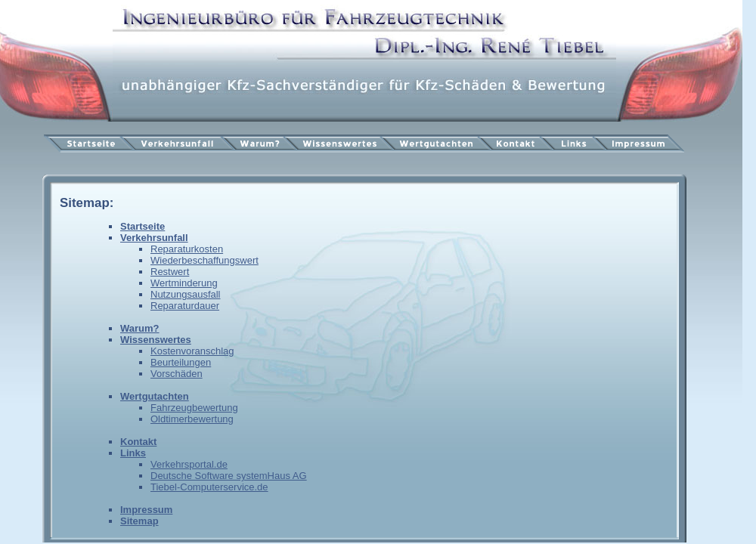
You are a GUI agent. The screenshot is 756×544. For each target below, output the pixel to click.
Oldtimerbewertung (192, 419)
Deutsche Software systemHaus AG (229, 476)
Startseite (143, 226)
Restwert (170, 272)
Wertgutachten (155, 396)
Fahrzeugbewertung (194, 408)
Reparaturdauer (185, 306)
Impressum (146, 510)
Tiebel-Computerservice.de (209, 487)
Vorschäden (177, 374)
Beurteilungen (181, 362)
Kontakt (138, 442)
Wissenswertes (156, 340)
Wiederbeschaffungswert (204, 260)
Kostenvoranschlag (192, 351)
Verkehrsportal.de (189, 464)
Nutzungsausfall (186, 294)
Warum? (140, 328)
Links (133, 453)
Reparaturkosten (187, 249)
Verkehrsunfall (154, 238)
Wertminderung (184, 283)
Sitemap (139, 521)
